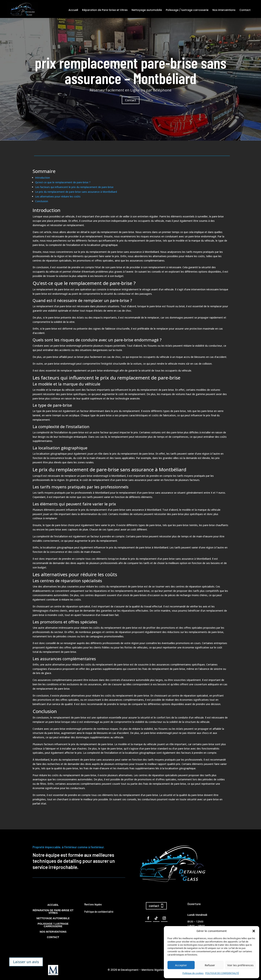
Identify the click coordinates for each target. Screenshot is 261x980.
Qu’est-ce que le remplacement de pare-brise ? (63, 182)
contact (154, 906)
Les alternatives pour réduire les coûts (58, 196)
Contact (245, 10)
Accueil (73, 10)
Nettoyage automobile (147, 10)
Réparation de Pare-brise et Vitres (105, 10)
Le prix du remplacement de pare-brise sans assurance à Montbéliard (76, 192)
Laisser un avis (26, 962)
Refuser (210, 965)
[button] (254, 931)
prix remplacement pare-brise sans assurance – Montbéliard (131, 71)
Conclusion (42, 201)
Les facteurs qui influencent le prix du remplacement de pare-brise (74, 187)
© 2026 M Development (123, 970)
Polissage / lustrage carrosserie (187, 10)
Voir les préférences (240, 965)
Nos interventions (224, 10)
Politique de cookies (193, 973)
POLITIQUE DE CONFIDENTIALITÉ (222, 973)
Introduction (43, 178)
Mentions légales (153, 970)
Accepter (181, 965)
